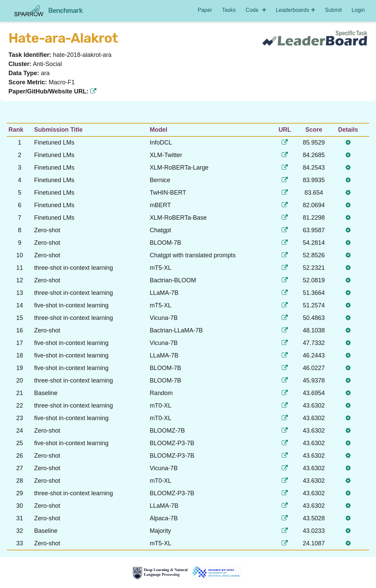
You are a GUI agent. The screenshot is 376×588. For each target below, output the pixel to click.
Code (256, 10)
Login (358, 10)
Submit (333, 10)
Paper (205, 10)
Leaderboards (296, 10)
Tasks (229, 10)
